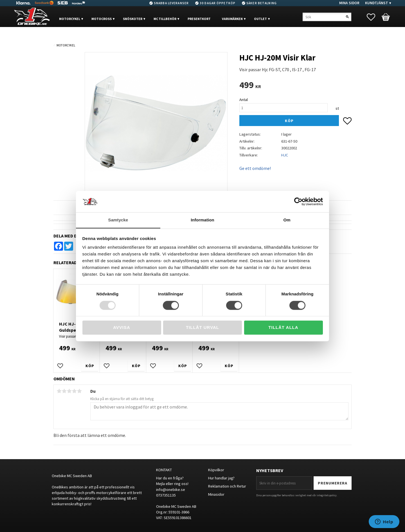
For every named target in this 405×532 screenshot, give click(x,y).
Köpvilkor (216, 470)
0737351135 (166, 495)
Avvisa (122, 328)
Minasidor (216, 494)
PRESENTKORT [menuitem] (199, 19)
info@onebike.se (171, 490)
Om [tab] (287, 220)
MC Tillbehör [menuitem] (165, 19)
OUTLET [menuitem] (260, 19)
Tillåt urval (202, 328)
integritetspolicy (327, 495)
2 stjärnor (64, 391)
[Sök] (347, 17)
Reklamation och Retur (227, 486)
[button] (374, 17)
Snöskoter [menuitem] (133, 19)
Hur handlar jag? (221, 478)
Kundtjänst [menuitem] (377, 3)
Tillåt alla (283, 328)
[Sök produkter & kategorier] (327, 17)
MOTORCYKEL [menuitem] (70, 19)
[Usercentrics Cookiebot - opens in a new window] (298, 201)
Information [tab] (202, 220)
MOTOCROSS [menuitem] (102, 19)
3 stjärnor (69, 391)
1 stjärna (59, 391)
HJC (285, 155)
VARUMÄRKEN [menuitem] (232, 19)
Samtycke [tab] (118, 220)
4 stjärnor (74, 391)
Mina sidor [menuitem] (349, 3)
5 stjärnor (79, 391)
